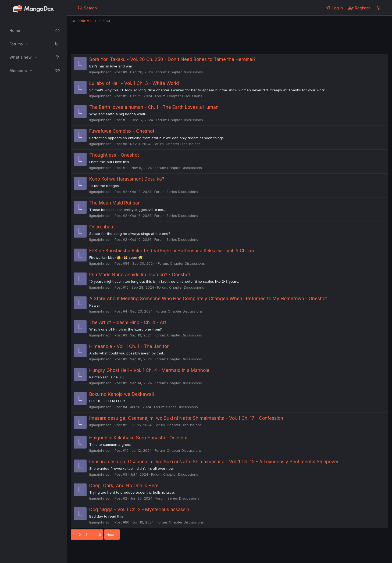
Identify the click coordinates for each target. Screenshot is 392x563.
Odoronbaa (101, 227)
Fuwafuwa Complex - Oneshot (122, 131)
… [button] (93, 535)
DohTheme (337, 555)
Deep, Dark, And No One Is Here (124, 486)
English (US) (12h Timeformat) (99, 552)
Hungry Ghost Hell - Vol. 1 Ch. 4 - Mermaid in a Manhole (149, 370)
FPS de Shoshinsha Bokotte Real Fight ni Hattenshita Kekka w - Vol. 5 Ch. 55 (172, 251)
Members (18, 71)
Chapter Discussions (186, 72)
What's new (21, 57)
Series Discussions (182, 192)
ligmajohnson (100, 72)
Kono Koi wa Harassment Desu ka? (127, 179)
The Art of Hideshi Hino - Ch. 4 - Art (128, 322)
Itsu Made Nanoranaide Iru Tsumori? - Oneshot (140, 275)
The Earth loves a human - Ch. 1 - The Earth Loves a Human (154, 107)
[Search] (87, 8)
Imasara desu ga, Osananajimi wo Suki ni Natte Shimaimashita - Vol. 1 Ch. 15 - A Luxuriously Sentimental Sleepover (214, 462)
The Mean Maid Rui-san (115, 203)
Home (15, 31)
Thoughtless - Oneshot (114, 155)
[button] (27, 44)
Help (225, 552)
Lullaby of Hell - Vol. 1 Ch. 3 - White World (134, 83)
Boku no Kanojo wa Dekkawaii (122, 394)
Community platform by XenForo (344, 551)
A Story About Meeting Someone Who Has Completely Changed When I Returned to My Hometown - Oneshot (208, 299)
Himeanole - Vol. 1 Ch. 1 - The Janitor (129, 346)
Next (110, 535)
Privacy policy (203, 552)
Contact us (141, 552)
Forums (16, 44)
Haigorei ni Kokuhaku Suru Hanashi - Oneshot (138, 438)
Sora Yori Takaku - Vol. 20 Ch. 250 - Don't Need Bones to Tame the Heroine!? (172, 59)
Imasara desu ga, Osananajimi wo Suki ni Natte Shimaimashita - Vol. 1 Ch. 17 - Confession (186, 418)
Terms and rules (171, 552)
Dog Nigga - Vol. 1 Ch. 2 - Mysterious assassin (139, 510)
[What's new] (378, 8)
